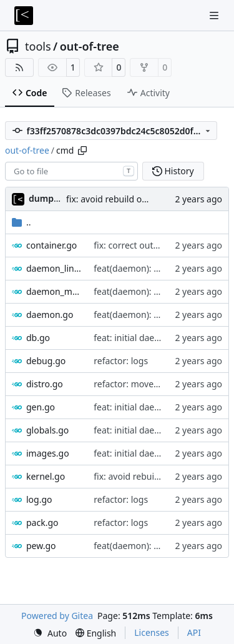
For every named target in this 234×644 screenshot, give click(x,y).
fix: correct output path (141, 245)
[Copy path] (82, 151)
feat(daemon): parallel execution (160, 268)
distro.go (45, 384)
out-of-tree (90, 46)
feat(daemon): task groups (148, 546)
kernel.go (46, 476)
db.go (38, 338)
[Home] (24, 16)
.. (22, 222)
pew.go (41, 546)
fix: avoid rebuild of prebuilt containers (145, 199)
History (173, 171)
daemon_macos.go (54, 291)
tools (38, 46)
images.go (48, 453)
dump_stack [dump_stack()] (54, 198)
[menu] (50, 633)
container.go (51, 245)
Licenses (152, 632)
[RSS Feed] (19, 67)
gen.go (41, 407)
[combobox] (71, 171)
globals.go (47, 430)
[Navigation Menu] (215, 15)
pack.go (42, 523)
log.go (39, 499)
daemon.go (50, 315)
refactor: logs (121, 361)
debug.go (46, 361)
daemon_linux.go (54, 268)
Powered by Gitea (57, 616)
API (194, 632)
